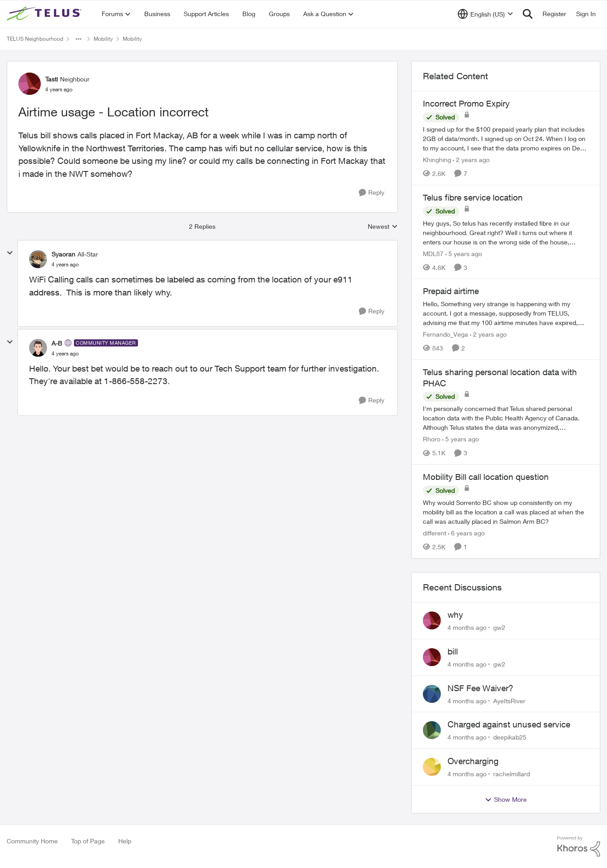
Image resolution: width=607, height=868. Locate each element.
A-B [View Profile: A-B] (57, 343)
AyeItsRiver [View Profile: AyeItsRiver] (509, 700)
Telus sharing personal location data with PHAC (500, 378)
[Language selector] (485, 14)
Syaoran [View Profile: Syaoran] (63, 254)
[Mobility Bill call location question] (506, 512)
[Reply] (372, 193)
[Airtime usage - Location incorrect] (65, 265)
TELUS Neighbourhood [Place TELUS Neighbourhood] (35, 39)
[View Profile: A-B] (38, 348)
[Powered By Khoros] (579, 847)
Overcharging (473, 761)
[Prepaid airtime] (506, 313)
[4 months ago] (467, 627)
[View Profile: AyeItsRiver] (432, 694)
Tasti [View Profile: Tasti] (52, 79)
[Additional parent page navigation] (78, 39)
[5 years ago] (464, 253)
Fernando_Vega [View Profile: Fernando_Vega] (446, 334)
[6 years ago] (466, 533)
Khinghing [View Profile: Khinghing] (437, 160)
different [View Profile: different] (435, 533)
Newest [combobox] (383, 227)
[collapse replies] (10, 253)
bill (453, 651)
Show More (506, 800)
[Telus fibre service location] (506, 232)
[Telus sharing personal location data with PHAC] (506, 418)
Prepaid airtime (451, 291)
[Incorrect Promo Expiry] (506, 139)
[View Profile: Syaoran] (38, 259)
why (455, 615)
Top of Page (88, 841)
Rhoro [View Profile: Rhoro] (432, 439)
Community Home (32, 841)
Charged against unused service (509, 724)
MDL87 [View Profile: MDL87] (433, 253)
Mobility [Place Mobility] (103, 39)
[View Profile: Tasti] (30, 84)
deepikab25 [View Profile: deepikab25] (510, 737)
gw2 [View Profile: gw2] (499, 627)
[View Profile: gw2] (432, 620)
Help (125, 841)
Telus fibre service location (473, 197)
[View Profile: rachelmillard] (432, 767)
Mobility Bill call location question (486, 477)
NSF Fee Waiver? (480, 688)
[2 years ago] (471, 160)
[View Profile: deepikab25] (432, 730)
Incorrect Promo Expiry (466, 103)
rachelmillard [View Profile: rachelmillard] (512, 774)
